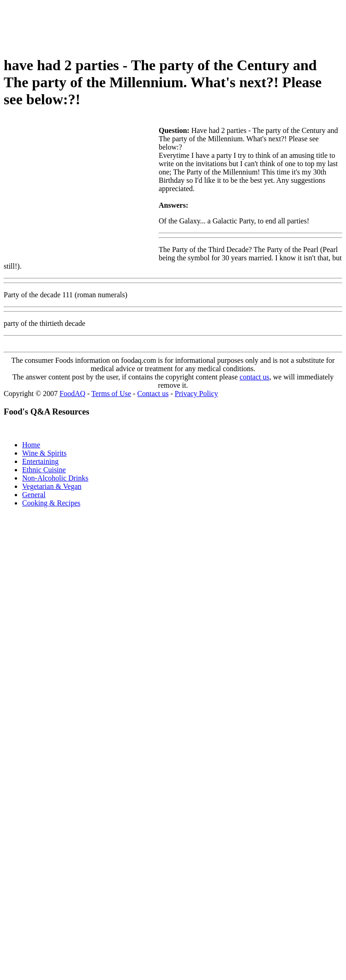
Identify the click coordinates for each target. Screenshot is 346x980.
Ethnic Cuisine (44, 470)
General (34, 495)
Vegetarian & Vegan (52, 486)
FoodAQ (72, 394)
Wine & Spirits (44, 453)
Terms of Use (111, 394)
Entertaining (40, 461)
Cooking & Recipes (51, 503)
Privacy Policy (197, 394)
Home (31, 445)
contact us (254, 377)
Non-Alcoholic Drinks (55, 478)
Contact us (153, 394)
